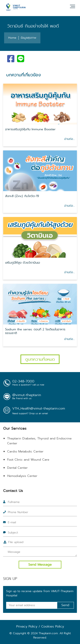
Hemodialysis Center (22, 476)
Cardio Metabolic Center (25, 451)
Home (12, 38)
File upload (16, 542)
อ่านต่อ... (70, 139)
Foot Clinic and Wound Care (28, 460)
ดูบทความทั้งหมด (40, 359)
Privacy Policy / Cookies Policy (40, 626)
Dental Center (17, 468)
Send (65, 605)
